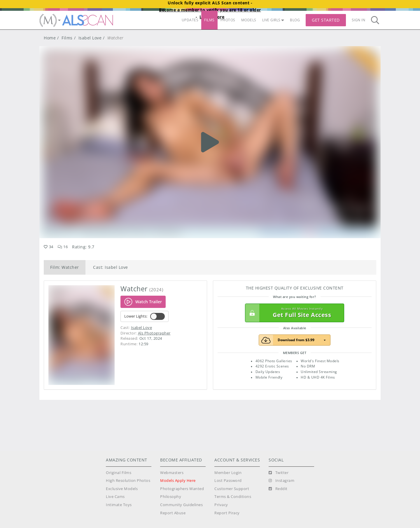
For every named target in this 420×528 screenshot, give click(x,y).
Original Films (119, 473)
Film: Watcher (65, 267)
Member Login (228, 473)
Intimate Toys (119, 505)
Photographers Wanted (182, 489)
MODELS (249, 20)
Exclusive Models (122, 489)
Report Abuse (173, 513)
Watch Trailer (143, 302)
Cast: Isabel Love (111, 267)
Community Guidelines (181, 505)
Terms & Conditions (233, 497)
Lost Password (228, 481)
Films (67, 38)
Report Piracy (227, 513)
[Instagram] (281, 481)
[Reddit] (278, 489)
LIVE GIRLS (273, 20)
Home (50, 38)
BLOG (295, 20)
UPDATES (190, 20)
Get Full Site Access (293, 313)
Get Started (326, 20)
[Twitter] (279, 473)
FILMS (209, 20)
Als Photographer (154, 333)
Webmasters (172, 473)
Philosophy (171, 497)
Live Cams (115, 497)
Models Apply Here (178, 481)
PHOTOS (228, 20)
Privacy (221, 505)
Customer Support (232, 489)
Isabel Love (90, 38)
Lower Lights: (145, 316)
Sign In (359, 20)
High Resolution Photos (128, 481)
